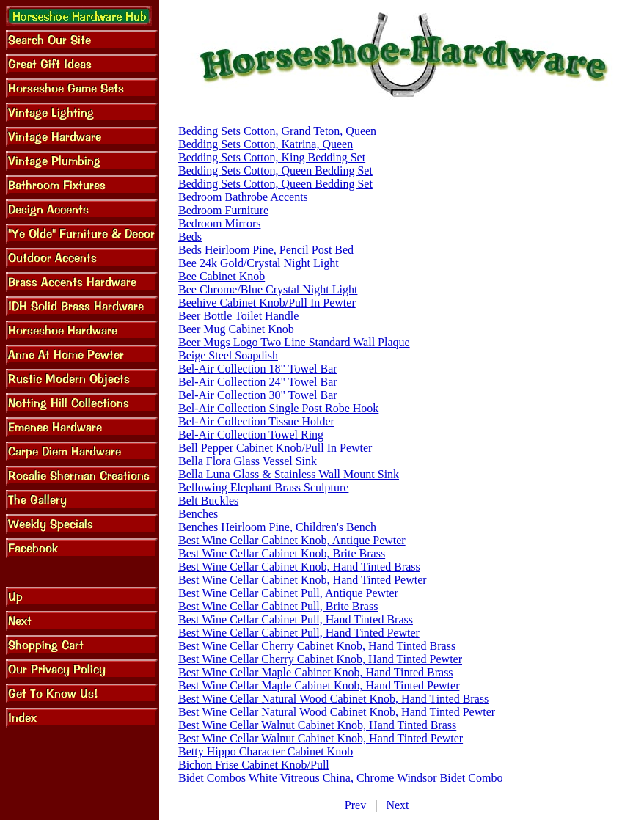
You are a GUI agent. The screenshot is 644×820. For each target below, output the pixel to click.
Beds (190, 237)
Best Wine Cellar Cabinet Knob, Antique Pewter (292, 540)
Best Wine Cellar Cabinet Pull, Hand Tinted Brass (296, 619)
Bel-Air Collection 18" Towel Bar (258, 369)
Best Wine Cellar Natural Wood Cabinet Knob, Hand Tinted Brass (333, 699)
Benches (198, 514)
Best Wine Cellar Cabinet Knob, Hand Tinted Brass (299, 567)
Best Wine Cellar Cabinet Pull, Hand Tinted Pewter (299, 633)
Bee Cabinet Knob (222, 276)
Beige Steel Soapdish (228, 355)
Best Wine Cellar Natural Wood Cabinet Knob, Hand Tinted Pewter (337, 712)
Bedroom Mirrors (219, 223)
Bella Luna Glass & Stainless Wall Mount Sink (289, 474)
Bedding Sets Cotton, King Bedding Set (272, 157)
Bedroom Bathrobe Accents (243, 197)
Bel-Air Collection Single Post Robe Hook (278, 408)
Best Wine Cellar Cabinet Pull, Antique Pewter (288, 593)
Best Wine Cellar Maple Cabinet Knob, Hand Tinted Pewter (319, 685)
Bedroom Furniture (223, 210)
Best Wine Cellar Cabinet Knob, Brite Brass (282, 553)
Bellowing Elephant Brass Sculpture (263, 487)
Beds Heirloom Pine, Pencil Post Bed (266, 250)
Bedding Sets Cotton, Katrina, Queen (266, 144)
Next (397, 805)
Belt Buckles (208, 501)
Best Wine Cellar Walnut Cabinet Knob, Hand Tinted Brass (317, 725)
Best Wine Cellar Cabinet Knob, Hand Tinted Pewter (303, 580)
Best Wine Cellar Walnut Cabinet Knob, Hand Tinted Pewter (321, 738)
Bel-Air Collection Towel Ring (251, 435)
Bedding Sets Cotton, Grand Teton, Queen (277, 131)
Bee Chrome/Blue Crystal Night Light (268, 289)
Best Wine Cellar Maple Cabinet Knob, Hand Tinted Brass (316, 672)
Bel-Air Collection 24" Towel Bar (258, 382)
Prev (355, 805)
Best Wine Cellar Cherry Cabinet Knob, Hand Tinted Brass (317, 646)
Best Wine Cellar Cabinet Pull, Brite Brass (278, 606)
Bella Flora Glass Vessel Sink (248, 461)
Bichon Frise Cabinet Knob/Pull (254, 765)
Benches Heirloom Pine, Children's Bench (277, 527)
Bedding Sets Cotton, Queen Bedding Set (275, 171)
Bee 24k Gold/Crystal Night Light (259, 263)
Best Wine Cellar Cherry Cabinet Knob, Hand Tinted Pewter (320, 659)
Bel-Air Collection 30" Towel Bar (258, 395)
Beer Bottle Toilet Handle (238, 316)
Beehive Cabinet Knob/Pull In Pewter (267, 303)
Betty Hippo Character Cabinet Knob (266, 751)
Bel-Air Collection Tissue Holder (256, 421)
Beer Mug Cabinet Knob (236, 329)
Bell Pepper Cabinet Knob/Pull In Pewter (275, 448)
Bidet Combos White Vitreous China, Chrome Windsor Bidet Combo (340, 778)
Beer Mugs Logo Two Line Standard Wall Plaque (294, 342)
